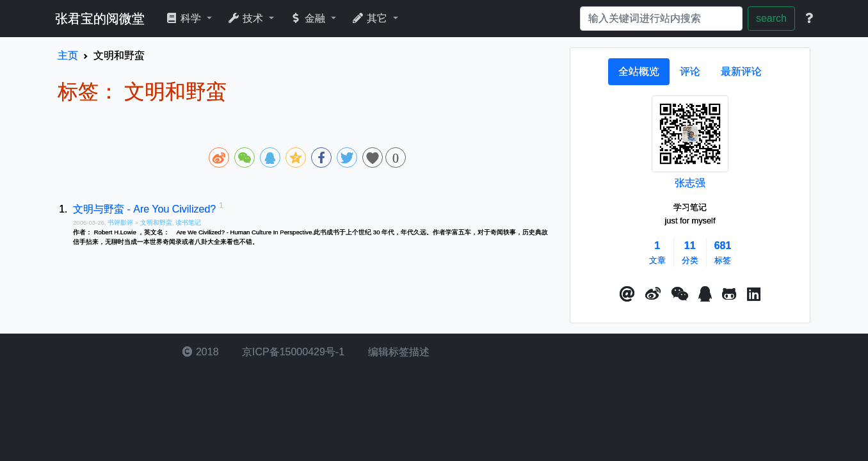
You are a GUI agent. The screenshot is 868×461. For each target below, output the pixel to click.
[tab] (639, 72)
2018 (200, 352)
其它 (371, 18)
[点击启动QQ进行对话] (705, 295)
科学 (185, 18)
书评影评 (121, 222)
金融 (309, 18)
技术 (247, 18)
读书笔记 (188, 222)
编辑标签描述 (397, 352)
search (771, 18)
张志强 (690, 183)
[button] (627, 295)
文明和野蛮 (156, 222)
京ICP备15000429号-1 (292, 352)
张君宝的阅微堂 (100, 19)
